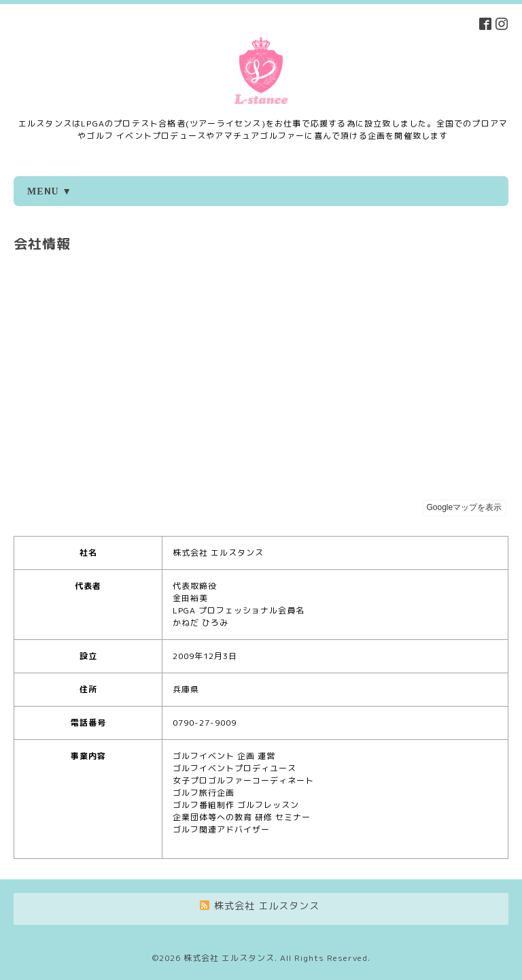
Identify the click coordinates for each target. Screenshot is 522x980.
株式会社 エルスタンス (229, 958)
